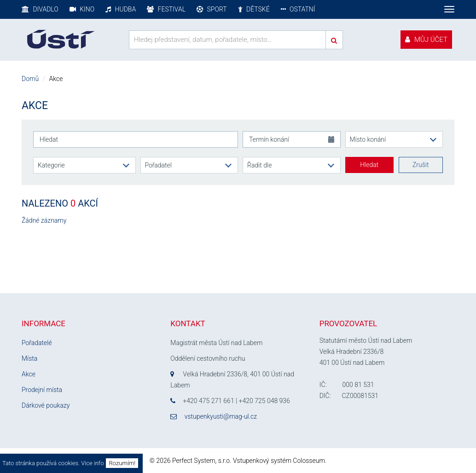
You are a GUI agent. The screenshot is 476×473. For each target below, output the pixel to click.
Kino (82, 9)
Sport (212, 9)
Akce (29, 374)
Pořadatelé (37, 343)
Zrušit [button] (421, 165)
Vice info (92, 463)
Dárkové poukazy (46, 405)
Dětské (254, 9)
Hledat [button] (369, 165)
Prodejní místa (42, 390)
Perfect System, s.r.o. (202, 461)
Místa (29, 358)
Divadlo (40, 9)
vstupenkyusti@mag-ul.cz (221, 416)
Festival (166, 9)
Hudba (121, 9)
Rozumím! (122, 463)
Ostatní (298, 9)
